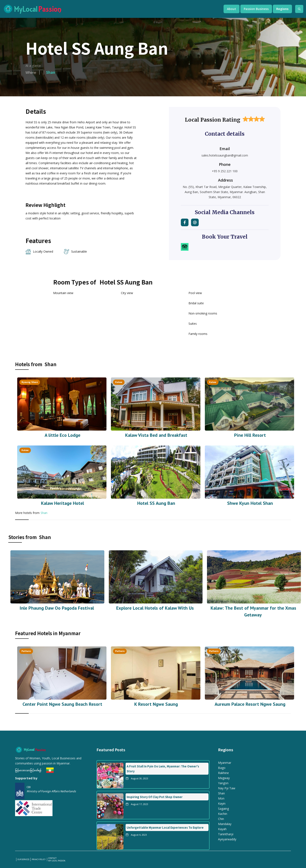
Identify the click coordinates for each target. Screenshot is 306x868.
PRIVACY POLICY (39, 859)
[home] (109, 9)
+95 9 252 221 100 (225, 171)
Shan (44, 513)
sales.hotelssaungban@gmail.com (225, 155)
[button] (232, 9)
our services (23, 859)
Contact (52, 858)
